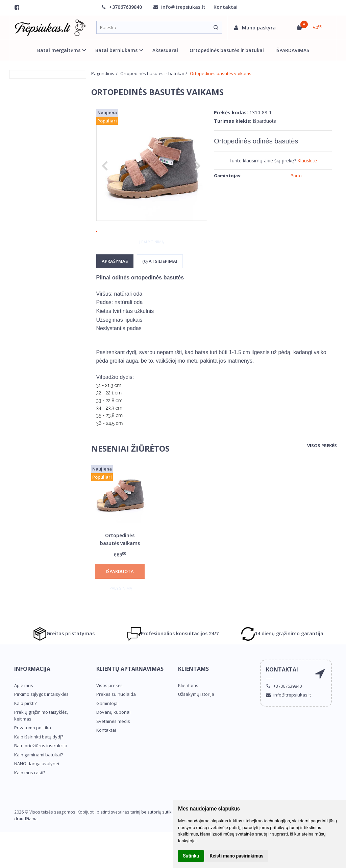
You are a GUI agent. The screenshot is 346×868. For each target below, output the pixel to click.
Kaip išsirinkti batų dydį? (39, 757)
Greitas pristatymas (64, 654)
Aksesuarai (165, 50)
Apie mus (24, 706)
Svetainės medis (113, 741)
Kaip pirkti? (25, 724)
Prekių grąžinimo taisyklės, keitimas (41, 736)
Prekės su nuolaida (116, 714)
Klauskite (307, 161)
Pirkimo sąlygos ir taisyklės (41, 714)
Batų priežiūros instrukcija (41, 766)
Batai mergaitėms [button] (59, 50)
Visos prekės (322, 466)
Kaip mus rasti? (30, 793)
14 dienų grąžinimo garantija (282, 654)
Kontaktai (226, 7)
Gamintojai (107, 724)
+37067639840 (122, 7)
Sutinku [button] (191, 856)
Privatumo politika (33, 748)
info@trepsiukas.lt (179, 7)
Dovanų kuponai (113, 732)
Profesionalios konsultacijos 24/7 (173, 654)
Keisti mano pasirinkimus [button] (237, 856)
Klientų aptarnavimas (130, 689)
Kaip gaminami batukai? (39, 775)
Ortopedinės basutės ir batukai (227, 50)
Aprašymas (115, 281)
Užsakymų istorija (196, 714)
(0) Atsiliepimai (160, 281)
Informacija (32, 689)
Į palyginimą (152, 262)
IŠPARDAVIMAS (292, 50)
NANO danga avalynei (37, 784)
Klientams (193, 689)
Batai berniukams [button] (116, 50)
